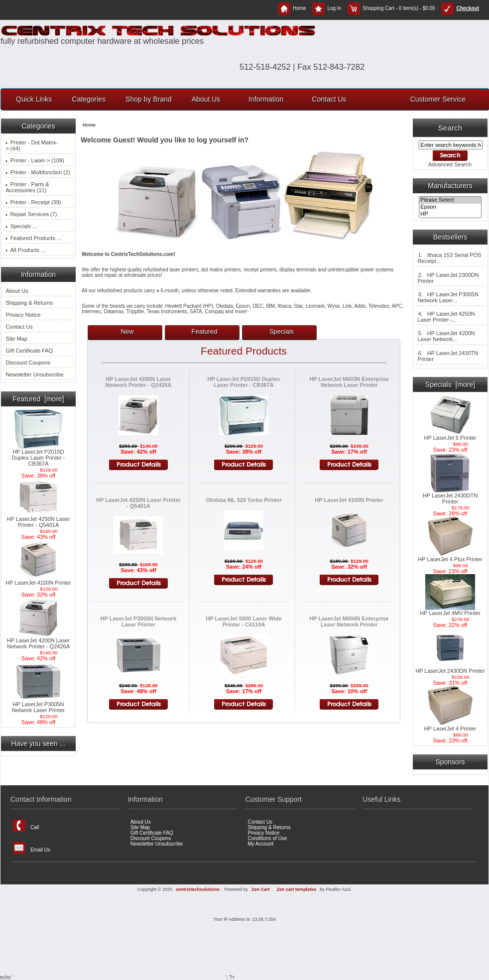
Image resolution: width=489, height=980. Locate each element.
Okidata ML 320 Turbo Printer (244, 500)
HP (450, 214)
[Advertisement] (244, 941)
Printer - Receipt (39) (33, 202)
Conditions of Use (267, 838)
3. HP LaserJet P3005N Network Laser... (448, 297)
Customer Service (438, 99)
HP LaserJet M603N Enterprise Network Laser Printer (349, 382)
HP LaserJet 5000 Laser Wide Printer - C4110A (244, 621)
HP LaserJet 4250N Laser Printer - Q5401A (38, 519)
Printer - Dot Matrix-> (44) (32, 145)
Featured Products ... (33, 238)
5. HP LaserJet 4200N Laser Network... (446, 336)
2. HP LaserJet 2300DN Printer (448, 278)
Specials (282, 331)
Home (292, 8)
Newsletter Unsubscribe (34, 374)
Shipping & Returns (29, 303)
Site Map (16, 339)
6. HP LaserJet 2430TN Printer (448, 356)
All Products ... (25, 250)
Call (26, 825)
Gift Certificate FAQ (29, 351)
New (127, 331)
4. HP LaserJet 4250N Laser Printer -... (446, 317)
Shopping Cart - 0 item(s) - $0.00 (391, 8)
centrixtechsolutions (198, 889)
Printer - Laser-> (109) (35, 160)
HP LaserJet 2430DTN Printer (450, 496)
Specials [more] (450, 384)
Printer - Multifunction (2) (38, 172)
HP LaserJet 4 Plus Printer (450, 557)
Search (450, 128)
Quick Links (34, 99)
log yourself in (221, 140)
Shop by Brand (149, 99)
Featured (205, 331)
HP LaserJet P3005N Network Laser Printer (38, 705)
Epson (450, 207)
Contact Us (329, 99)
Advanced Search (450, 164)
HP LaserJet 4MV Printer (450, 611)
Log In (327, 8)
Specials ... (21, 226)
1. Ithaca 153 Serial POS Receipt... (449, 258)
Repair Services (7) (31, 214)
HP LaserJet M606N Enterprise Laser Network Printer (349, 621)
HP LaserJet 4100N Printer (38, 580)
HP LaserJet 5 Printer (450, 435)
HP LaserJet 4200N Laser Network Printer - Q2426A (38, 641)
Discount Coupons (28, 363)
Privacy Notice (23, 315)
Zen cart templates (297, 889)
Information (266, 99)
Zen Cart (261, 889)
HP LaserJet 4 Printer (450, 726)
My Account (260, 844)
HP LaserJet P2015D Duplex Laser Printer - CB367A (39, 455)
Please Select (450, 200)
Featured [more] (38, 399)
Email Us (32, 848)
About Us (206, 99)
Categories (89, 99)
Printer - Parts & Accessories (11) (27, 187)
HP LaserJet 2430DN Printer (450, 668)
